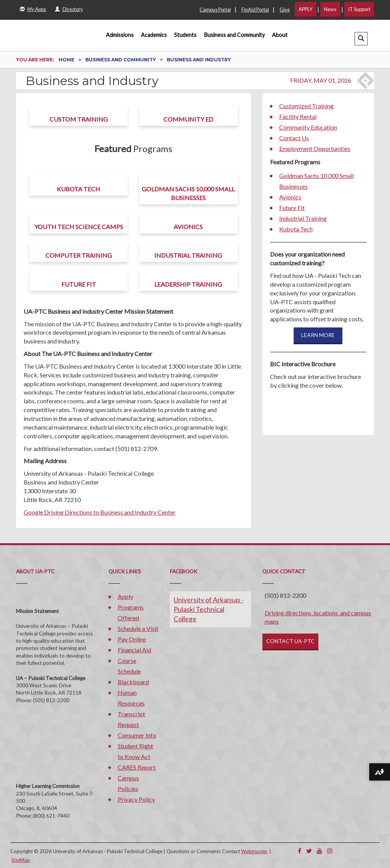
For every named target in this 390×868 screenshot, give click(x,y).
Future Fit (79, 284)
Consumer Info (137, 735)
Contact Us (294, 138)
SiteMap (21, 860)
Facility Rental (298, 116)
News (330, 9)
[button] (361, 39)
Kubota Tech (78, 189)
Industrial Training (188, 255)
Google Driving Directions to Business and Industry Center (100, 512)
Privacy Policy (136, 799)
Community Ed (188, 119)
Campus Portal (215, 10)
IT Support (359, 9)
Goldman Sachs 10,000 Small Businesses (188, 193)
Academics (154, 35)
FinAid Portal (255, 10)
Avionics (188, 227)
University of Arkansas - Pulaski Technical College (209, 609)
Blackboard (133, 682)
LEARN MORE (318, 335)
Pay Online (132, 639)
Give (285, 10)
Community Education (308, 127)
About (280, 35)
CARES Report (137, 767)
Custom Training (79, 119)
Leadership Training (188, 284)
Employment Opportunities (315, 148)
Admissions (120, 35)
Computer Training (79, 255)
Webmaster (254, 851)
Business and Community (234, 35)
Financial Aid (134, 650)
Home (67, 60)
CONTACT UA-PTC (290, 641)
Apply (125, 596)
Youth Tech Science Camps (79, 227)
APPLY (305, 9)
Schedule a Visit (138, 628)
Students (185, 35)
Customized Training (306, 106)
